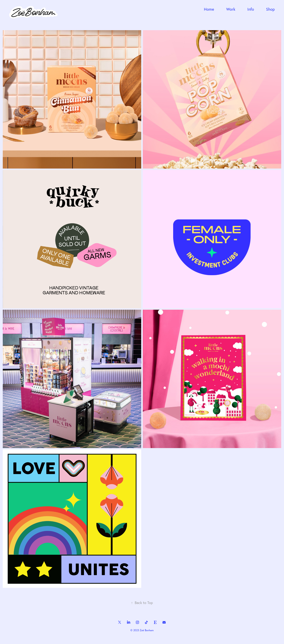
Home (209, 9)
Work (231, 9)
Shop (270, 9)
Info (251, 9)
